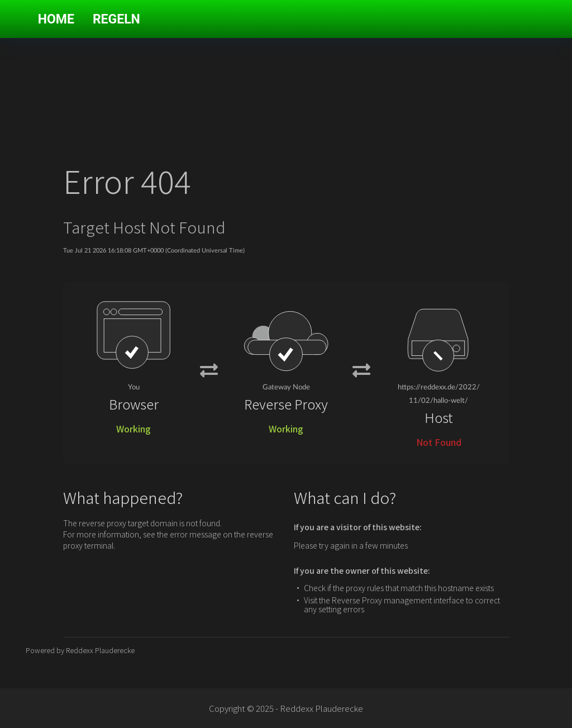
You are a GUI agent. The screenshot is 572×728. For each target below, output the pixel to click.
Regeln (116, 19)
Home (56, 19)
